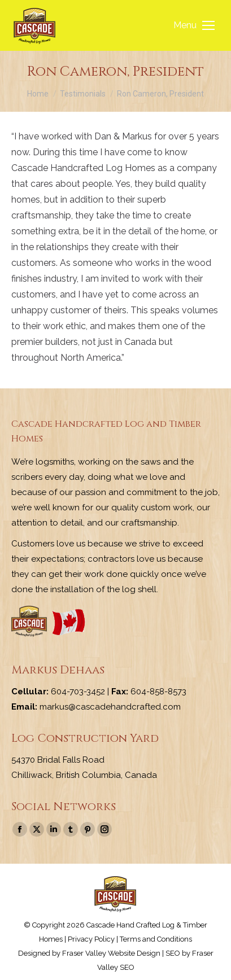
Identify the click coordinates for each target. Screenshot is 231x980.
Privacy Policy (91, 939)
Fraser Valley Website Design (111, 953)
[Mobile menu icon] (194, 25)
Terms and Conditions (156, 939)
